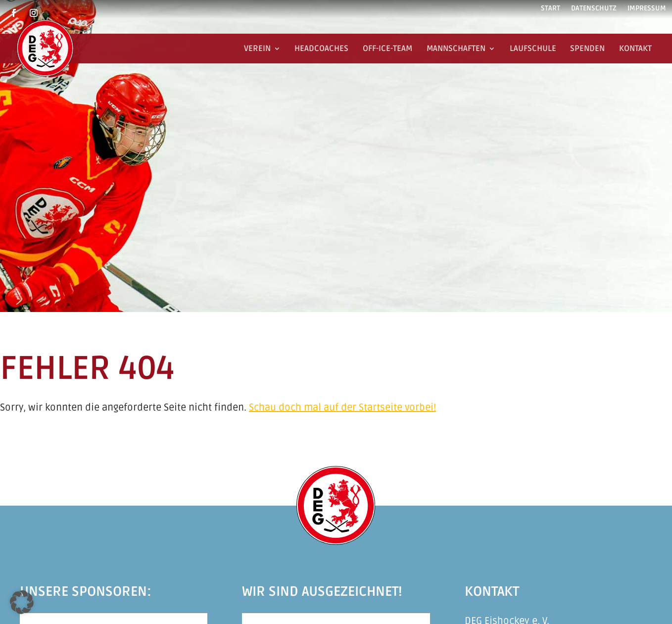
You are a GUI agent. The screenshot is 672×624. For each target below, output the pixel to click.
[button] (22, 602)
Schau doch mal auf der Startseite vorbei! (342, 408)
